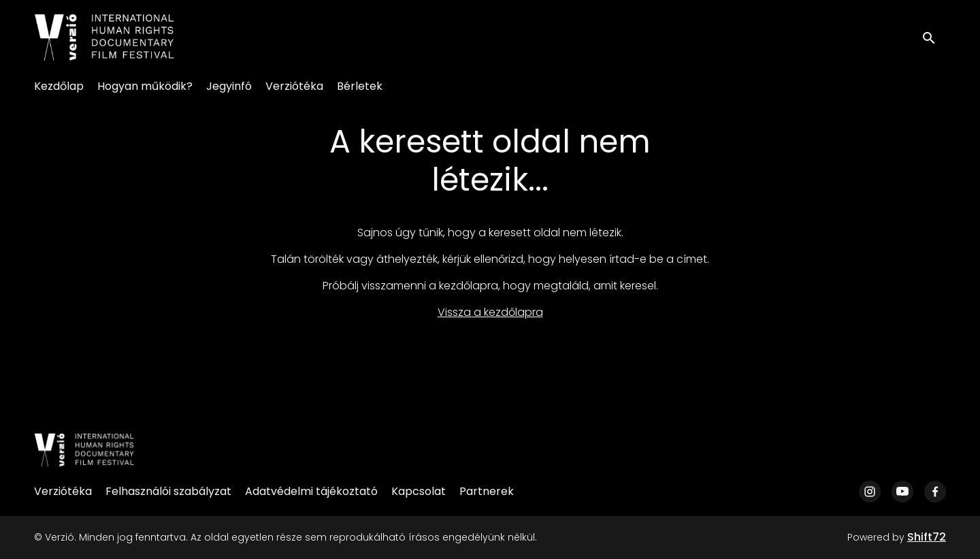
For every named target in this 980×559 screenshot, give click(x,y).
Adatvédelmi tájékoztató (311, 491)
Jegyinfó (229, 86)
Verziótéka (294, 86)
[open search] (934, 37)
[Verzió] (84, 450)
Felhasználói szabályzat (168, 491)
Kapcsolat (419, 491)
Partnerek (487, 491)
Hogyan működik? (145, 86)
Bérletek (360, 86)
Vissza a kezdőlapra (490, 312)
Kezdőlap (59, 86)
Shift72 (927, 537)
